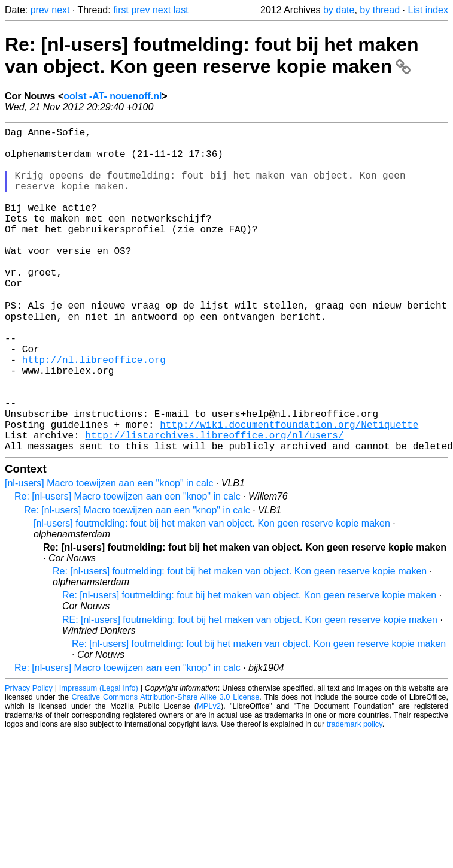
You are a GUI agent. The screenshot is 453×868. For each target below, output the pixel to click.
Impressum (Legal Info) (99, 759)
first (121, 10)
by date (339, 10)
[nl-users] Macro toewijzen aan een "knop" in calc (109, 554)
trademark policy (355, 795)
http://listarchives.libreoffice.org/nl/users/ (214, 503)
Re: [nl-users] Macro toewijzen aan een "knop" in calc (127, 567)
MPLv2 (209, 777)
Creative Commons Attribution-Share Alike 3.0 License (166, 768)
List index (428, 10)
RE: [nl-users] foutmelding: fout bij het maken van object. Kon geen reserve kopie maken (250, 690)
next (60, 10)
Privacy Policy (29, 759)
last (181, 10)
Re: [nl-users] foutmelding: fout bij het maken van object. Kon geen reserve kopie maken (212, 55)
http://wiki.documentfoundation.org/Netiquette (289, 490)
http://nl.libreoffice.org (94, 411)
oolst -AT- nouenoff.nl (113, 96)
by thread (380, 10)
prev (40, 10)
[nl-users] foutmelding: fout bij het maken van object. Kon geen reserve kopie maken (212, 594)
